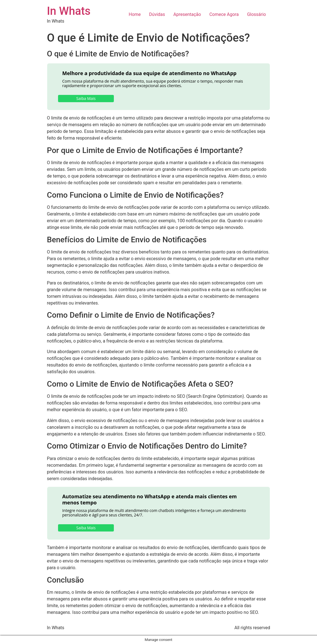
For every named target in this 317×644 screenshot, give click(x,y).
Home (135, 14)
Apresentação (187, 14)
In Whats (69, 11)
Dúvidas (157, 14)
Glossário (256, 14)
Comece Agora (224, 14)
